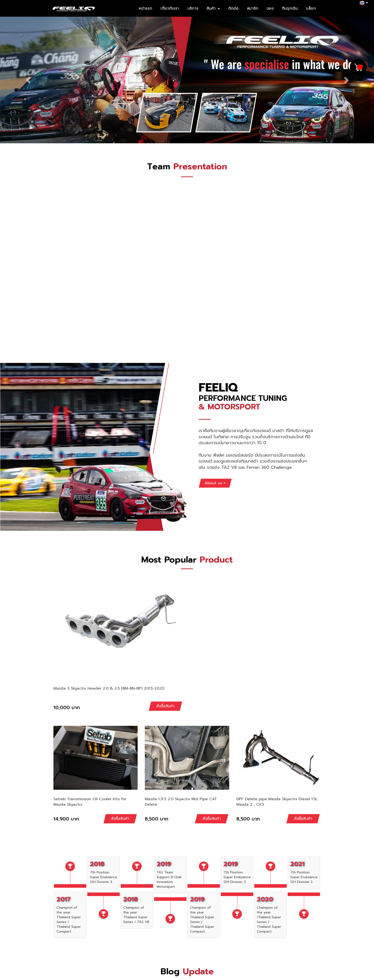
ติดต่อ (233, 8)
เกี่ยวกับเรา (170, 8)
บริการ (193, 8)
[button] (28, 80)
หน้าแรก (145, 8)
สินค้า (213, 8)
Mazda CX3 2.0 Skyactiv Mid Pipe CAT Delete (181, 802)
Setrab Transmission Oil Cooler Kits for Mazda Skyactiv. (90, 802)
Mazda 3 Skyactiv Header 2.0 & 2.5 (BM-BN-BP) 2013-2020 (109, 688)
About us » (215, 483)
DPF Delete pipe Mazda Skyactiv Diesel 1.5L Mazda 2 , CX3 (277, 802)
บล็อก (311, 8)
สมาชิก (253, 8)
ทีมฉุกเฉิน (290, 8)
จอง (270, 8)
